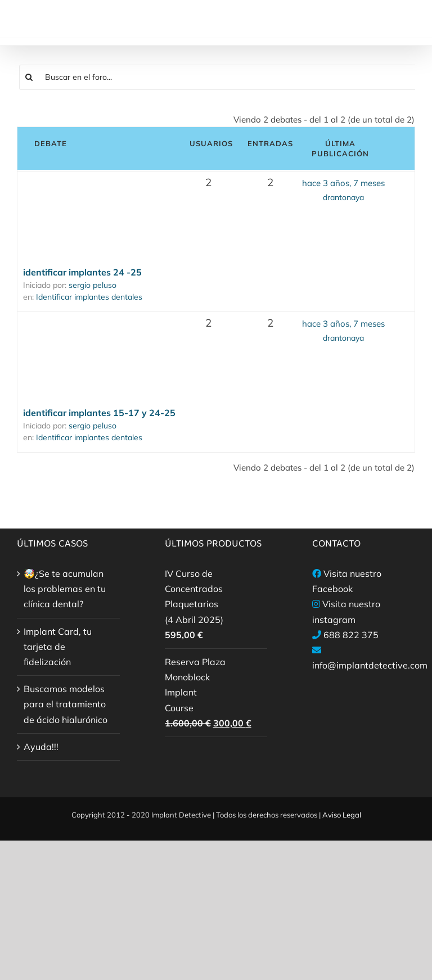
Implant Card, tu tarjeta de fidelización (58, 647)
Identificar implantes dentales (89, 297)
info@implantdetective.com (370, 665)
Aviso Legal (342, 815)
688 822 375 (351, 635)
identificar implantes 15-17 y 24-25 (99, 413)
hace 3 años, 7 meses (343, 183)
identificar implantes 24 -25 (82, 272)
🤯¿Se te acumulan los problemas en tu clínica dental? (65, 589)
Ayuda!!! (41, 747)
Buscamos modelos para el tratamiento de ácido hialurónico (66, 704)
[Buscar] (30, 77)
